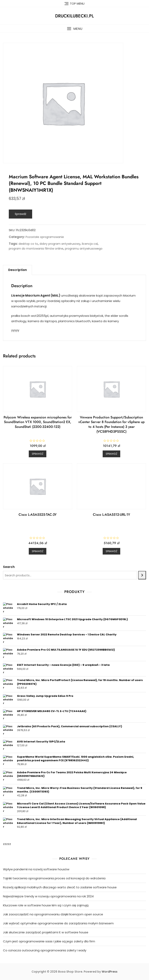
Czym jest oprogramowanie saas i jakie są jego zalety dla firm (49, 941)
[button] (74, 29)
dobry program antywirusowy (60, 244)
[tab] (17, 270)
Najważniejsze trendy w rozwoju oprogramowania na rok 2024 (48, 896)
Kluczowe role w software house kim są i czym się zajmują (46, 905)
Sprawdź (20, 214)
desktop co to (28, 244)
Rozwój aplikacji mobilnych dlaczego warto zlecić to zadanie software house (60, 887)
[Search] (142, 575)
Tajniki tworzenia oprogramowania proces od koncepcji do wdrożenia (54, 878)
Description (17, 270)
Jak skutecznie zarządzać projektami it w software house (46, 932)
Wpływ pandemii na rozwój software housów (36, 869)
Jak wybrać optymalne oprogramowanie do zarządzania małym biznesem (58, 923)
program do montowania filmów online (36, 249)
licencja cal (90, 244)
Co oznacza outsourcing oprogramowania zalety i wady (45, 950)
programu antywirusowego (84, 249)
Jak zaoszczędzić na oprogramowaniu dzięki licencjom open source (53, 914)
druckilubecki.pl (74, 16)
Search (9, 567)
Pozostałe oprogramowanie (45, 237)
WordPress (110, 972)
